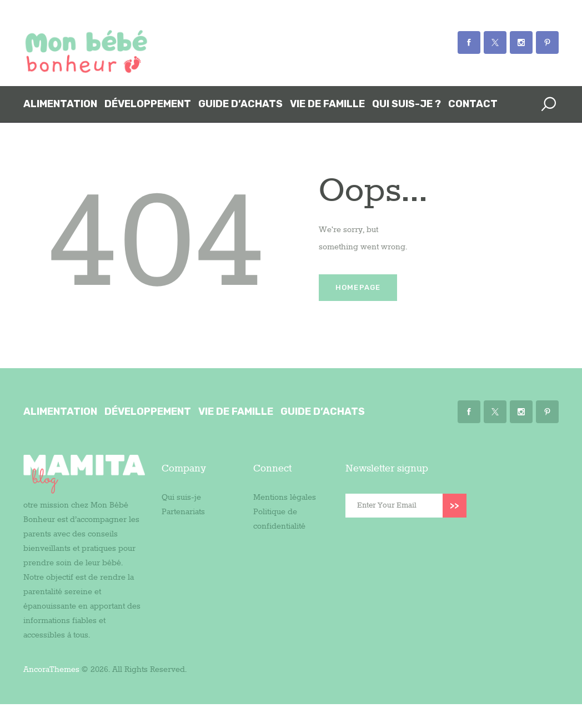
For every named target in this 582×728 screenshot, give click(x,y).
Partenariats (183, 512)
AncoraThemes (51, 670)
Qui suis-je (181, 498)
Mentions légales (285, 498)
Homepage (358, 287)
